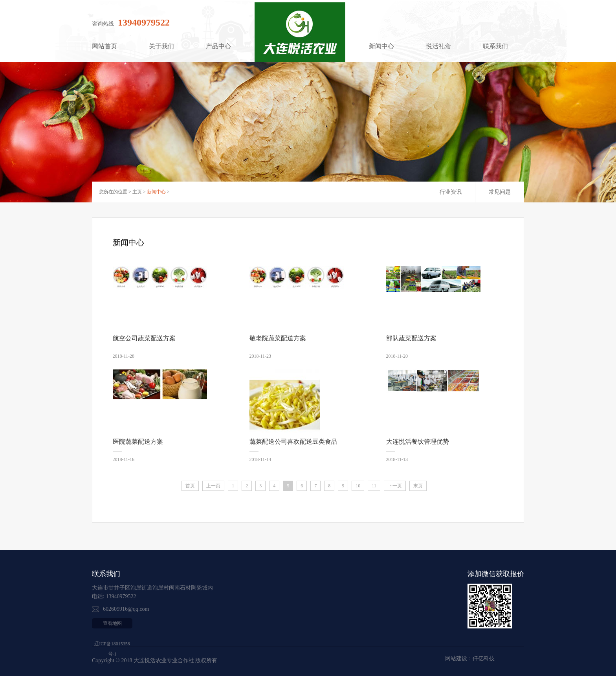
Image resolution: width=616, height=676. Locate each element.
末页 (418, 486)
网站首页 (104, 46)
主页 (137, 192)
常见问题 (500, 192)
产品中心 (218, 46)
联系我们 (495, 46)
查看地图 (112, 623)
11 (374, 486)
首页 (190, 486)
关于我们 (161, 46)
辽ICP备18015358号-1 (112, 649)
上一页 (213, 486)
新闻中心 (381, 46)
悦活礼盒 (438, 46)
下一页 (395, 486)
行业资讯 (451, 192)
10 (358, 486)
